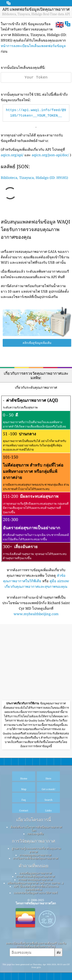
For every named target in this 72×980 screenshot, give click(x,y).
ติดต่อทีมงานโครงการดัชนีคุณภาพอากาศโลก (36, 829)
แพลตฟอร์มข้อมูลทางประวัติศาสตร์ (36, 893)
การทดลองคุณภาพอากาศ (36, 855)
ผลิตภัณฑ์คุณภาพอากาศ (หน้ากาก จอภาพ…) (35, 883)
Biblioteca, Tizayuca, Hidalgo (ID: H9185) (34, 178)
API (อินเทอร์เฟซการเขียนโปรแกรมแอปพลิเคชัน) (36, 888)
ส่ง (59, 952)
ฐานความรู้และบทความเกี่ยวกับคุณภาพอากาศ (36, 850)
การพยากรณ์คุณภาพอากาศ (36, 880)
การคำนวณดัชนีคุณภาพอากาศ (36, 876)
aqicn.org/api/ (12, 155)
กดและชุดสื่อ (36, 834)
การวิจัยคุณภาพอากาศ (34, 841)
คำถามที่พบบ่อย (34, 866)
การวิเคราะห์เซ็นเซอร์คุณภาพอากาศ (36, 858)
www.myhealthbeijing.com (36, 614)
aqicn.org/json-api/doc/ (50, 155)
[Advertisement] (36, 663)
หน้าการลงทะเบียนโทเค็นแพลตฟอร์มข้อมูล (33, 46)
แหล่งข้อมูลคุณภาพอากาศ (36, 873)
